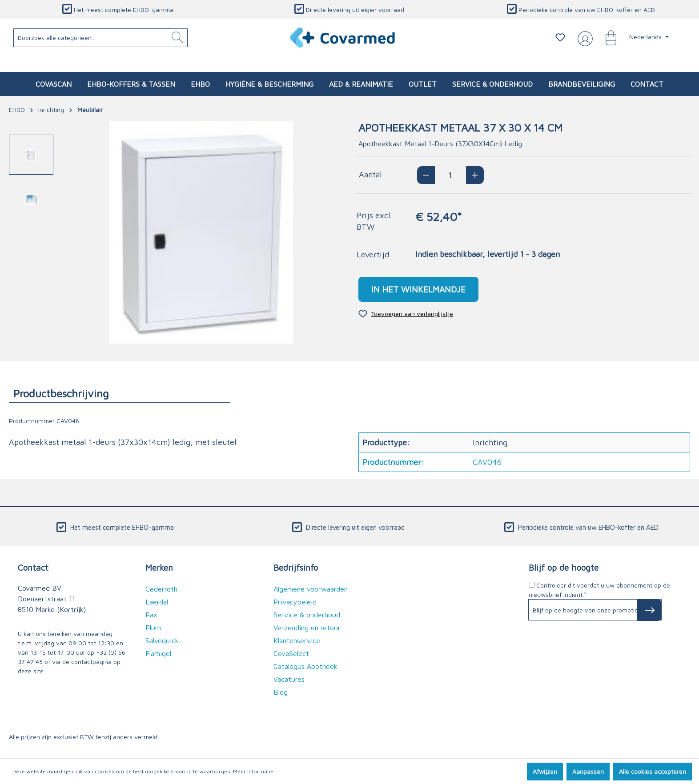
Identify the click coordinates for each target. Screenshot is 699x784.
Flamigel (158, 653)
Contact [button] (33, 567)
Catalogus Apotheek (305, 666)
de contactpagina (87, 662)
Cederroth (161, 589)
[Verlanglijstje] (560, 37)
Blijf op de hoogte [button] (564, 567)
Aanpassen (588, 771)
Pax (151, 615)
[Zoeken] (177, 38)
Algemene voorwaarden (311, 589)
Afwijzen (545, 771)
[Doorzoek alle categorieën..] (101, 38)
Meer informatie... (255, 771)
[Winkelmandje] (607, 37)
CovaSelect (291, 653)
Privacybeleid (295, 602)
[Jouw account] (583, 38)
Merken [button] (159, 567)
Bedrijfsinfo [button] (296, 567)
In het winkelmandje (418, 289)
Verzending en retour (307, 628)
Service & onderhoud (307, 615)
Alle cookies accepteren (653, 771)
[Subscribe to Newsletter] (649, 610)
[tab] (120, 393)
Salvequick (162, 640)
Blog (281, 692)
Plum (153, 628)
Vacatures (289, 679)
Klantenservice (297, 640)
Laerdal (157, 602)
